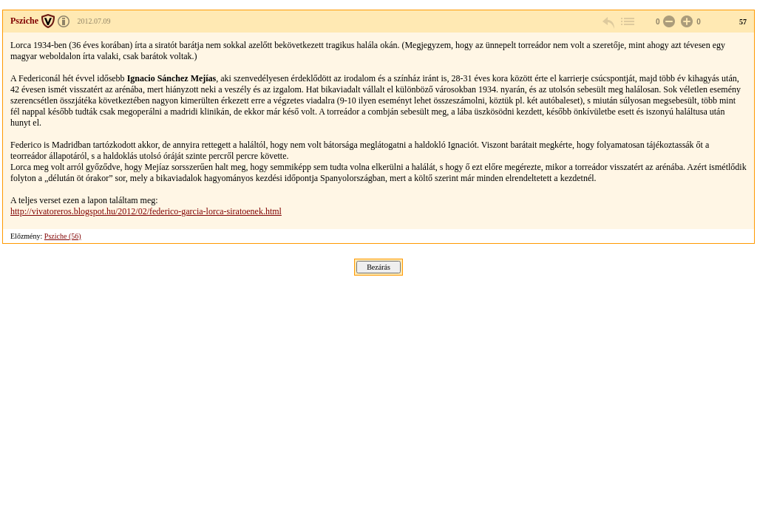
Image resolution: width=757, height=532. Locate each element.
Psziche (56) (63, 236)
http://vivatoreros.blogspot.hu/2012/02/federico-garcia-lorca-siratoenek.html (146, 211)
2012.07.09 (94, 21)
